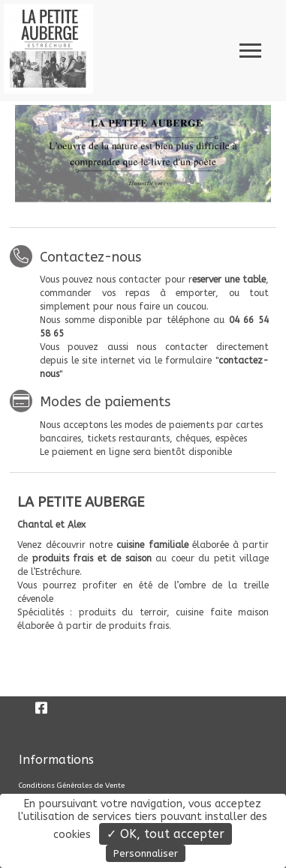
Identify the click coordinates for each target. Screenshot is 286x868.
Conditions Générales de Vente (72, 786)
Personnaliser (146, 853)
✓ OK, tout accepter (166, 834)
